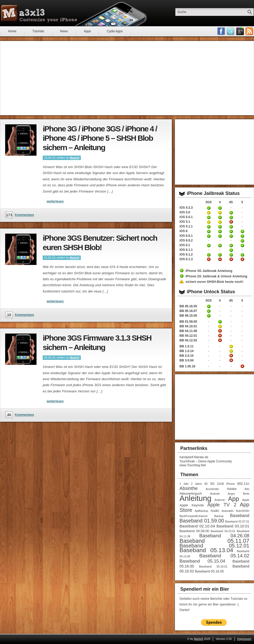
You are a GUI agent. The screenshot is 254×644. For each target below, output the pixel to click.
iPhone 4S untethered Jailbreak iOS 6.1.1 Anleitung (231, 250)
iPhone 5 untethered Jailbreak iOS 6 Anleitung (242, 231)
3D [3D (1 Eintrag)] (206, 484)
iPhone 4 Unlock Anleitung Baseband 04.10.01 (220, 326)
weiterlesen (55, 201)
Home (12, 31)
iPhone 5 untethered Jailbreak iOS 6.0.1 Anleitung (242, 236)
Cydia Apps (115, 31)
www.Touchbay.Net (193, 465)
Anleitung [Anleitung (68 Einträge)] (195, 498)
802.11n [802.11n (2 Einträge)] (243, 484)
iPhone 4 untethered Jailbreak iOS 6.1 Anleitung (220, 245)
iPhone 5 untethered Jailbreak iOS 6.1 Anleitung (242, 245)
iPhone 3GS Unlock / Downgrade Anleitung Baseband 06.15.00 (209, 316)
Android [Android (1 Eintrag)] (215, 494)
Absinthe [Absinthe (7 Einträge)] (189, 488)
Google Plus (240, 31)
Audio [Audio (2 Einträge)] (215, 511)
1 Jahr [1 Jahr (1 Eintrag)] (184, 484)
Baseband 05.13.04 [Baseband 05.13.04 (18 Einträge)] (206, 550)
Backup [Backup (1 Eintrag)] (219, 516)
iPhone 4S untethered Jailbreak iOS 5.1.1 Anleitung (231, 227)
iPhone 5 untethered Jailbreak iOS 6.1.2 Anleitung (242, 255)
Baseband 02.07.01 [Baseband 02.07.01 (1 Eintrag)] (237, 521)
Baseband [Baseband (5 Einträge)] (240, 515)
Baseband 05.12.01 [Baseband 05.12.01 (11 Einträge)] (214, 546)
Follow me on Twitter (231, 31)
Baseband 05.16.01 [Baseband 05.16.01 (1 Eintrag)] (213, 566)
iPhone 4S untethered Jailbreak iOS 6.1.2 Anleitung (231, 255)
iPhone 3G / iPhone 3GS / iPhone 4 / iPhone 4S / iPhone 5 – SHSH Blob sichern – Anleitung (100, 138)
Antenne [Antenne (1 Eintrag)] (220, 500)
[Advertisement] (127, 78)
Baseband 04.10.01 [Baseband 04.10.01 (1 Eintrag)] (223, 531)
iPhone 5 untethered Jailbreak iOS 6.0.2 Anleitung (242, 241)
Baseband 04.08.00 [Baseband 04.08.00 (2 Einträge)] (194, 531)
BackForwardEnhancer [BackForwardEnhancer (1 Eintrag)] (194, 516)
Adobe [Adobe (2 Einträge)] (232, 489)
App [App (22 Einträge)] (234, 499)
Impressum (244, 639)
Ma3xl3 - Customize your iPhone (39, 13)
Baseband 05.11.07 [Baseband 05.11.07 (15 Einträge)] (214, 541)
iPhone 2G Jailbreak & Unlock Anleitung (216, 276)
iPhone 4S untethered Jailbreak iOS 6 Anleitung (231, 231)
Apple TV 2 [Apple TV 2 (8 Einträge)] (222, 505)
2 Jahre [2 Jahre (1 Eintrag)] (196, 484)
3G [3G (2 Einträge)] (212, 484)
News (64, 31)
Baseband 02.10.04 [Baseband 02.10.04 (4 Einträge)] (197, 526)
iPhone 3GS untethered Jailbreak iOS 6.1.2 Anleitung (209, 255)
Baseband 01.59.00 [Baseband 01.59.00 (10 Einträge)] (202, 521)
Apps (87, 31)
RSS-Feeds (249, 31)
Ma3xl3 (75, 158)
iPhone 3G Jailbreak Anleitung (209, 271)
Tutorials (38, 31)
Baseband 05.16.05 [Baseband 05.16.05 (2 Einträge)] (209, 571)
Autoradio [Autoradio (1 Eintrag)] (227, 511)
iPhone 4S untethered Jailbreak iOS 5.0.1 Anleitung (231, 217)
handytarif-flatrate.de (194, 457)
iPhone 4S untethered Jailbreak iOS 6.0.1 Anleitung (231, 236)
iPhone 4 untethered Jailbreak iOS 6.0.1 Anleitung (220, 236)
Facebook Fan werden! (221, 31)
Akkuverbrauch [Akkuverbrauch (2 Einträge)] (191, 493)
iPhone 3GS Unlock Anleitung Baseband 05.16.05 (209, 306)
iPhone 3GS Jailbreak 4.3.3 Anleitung (209, 208)
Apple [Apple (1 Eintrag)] (246, 500)
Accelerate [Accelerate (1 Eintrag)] (212, 489)
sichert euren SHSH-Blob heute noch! (214, 282)
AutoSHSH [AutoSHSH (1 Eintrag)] (243, 511)
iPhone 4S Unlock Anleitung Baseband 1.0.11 (231, 346)
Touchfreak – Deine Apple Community (206, 461)
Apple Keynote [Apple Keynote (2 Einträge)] (192, 505)
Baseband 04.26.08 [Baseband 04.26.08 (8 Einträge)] (224, 536)
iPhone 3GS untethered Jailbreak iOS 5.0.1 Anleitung (209, 217)
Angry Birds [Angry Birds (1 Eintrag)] (238, 494)
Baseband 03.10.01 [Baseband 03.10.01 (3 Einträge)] (233, 526)
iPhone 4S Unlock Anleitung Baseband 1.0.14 (231, 351)
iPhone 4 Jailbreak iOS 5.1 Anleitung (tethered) (220, 222)
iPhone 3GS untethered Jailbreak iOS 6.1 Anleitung (209, 245)
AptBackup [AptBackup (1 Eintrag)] (201, 511)
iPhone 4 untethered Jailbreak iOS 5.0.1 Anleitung (220, 217)
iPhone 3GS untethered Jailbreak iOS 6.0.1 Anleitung (209, 236)
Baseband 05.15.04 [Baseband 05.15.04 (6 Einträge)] (202, 561)
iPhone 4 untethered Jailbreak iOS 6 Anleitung (220, 231)
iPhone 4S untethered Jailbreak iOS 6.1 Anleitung (231, 245)
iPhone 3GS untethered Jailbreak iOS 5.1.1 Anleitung (209, 227)
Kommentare (24, 215)
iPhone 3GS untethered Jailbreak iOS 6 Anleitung (209, 231)
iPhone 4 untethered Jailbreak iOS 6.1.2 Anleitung (220, 255)
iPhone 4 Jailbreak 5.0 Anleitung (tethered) (220, 213)
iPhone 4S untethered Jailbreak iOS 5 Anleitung (231, 213)
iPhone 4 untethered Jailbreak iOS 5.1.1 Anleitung (220, 227)
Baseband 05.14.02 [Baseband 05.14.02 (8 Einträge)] (224, 556)
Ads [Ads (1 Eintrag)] (247, 489)
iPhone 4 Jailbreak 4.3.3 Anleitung (220, 208)
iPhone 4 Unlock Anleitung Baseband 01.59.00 (220, 322)
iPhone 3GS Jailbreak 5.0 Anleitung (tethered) (209, 213)
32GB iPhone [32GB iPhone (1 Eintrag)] (226, 484)
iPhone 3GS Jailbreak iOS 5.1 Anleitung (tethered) (209, 222)
